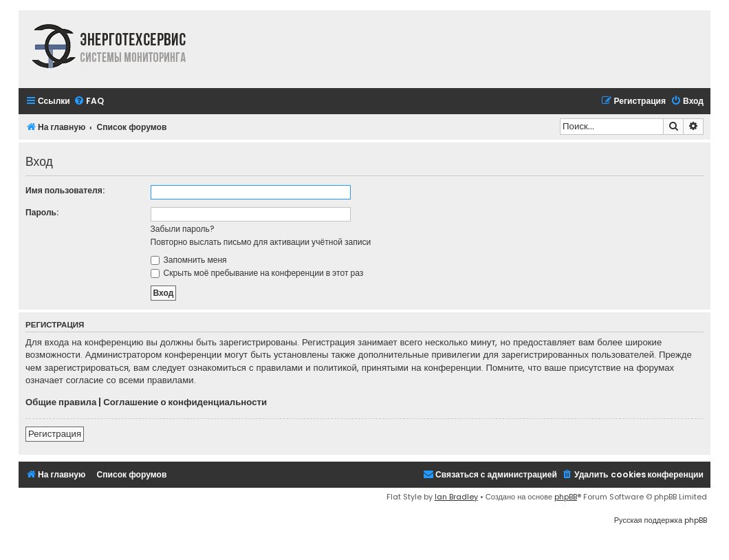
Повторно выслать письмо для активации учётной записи (261, 242)
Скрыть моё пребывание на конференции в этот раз (257, 273)
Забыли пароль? (183, 229)
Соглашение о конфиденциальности (185, 402)
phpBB (566, 497)
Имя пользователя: (65, 190)
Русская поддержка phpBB (661, 520)
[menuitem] (89, 101)
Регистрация (55, 434)
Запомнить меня (189, 260)
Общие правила (61, 402)
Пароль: (42, 212)
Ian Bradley (456, 497)
